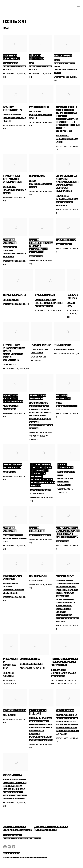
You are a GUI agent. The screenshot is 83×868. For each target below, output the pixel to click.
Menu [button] (78, 7)
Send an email (14, 847)
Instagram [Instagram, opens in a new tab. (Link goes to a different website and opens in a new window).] (5, 847)
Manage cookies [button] (12, 853)
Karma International (8, 6)
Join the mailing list (9, 847)
